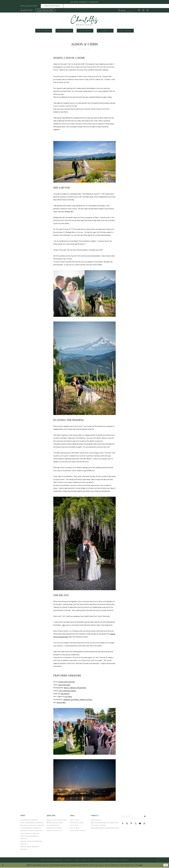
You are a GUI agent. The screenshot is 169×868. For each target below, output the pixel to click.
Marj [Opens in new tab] (64, 625)
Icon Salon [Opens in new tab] (68, 697)
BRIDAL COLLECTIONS (55, 823)
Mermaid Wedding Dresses (32, 831)
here (141, 865)
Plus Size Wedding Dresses (32, 823)
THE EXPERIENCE (53, 826)
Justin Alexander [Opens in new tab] (64, 685)
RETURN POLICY (100, 860)
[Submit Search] (119, 11)
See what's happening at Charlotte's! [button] (85, 2)
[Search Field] (126, 11)
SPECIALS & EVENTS (54, 828)
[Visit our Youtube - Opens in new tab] (140, 824)
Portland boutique (29, 6)
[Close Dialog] (3, 865)
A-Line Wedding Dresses (31, 828)
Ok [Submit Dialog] (165, 865)
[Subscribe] (145, 817)
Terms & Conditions (83, 860)
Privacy (69, 860)
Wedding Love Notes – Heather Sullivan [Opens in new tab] (78, 700)
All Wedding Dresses (29, 820)
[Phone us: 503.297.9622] (27, 11)
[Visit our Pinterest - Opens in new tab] (131, 824)
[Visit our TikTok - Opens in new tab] (144, 824)
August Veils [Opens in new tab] (61, 703)
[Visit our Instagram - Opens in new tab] (127, 824)
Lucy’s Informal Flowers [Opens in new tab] (67, 691)
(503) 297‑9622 (96, 820)
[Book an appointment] (45, 11)
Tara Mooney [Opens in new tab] (65, 694)
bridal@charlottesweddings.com (105, 828)
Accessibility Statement (119, 860)
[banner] (85, 20)
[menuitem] (29, 6)
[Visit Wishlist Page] (139, 11)
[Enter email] (135, 817)
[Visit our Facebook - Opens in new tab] (123, 824)
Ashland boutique (52, 6)
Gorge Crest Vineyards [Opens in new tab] (67, 682)
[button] (143, 11)
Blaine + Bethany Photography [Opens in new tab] (75, 688)
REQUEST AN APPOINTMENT (57, 820)
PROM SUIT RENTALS (54, 831)
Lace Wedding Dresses (30, 834)
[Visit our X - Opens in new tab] (136, 824)
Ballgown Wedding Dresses (32, 826)
